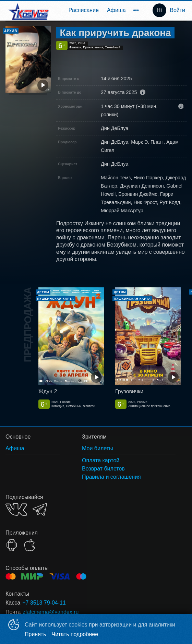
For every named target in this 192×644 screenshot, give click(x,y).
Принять (35, 634)
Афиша (116, 10)
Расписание (84, 10)
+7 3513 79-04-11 (44, 603)
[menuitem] (84, 10)
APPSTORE (29, 545)
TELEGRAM (40, 509)
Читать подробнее (75, 634)
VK (16, 509)
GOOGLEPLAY (12, 545)
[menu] (98, 10)
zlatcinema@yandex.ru (51, 612)
